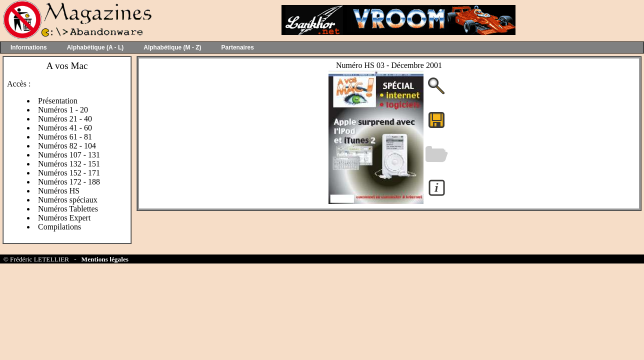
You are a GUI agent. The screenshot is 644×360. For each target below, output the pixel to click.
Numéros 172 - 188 (69, 182)
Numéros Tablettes (68, 209)
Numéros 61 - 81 (65, 137)
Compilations (59, 227)
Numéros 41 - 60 (65, 128)
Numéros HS (59, 191)
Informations (29, 47)
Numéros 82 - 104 (67, 146)
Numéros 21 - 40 (65, 119)
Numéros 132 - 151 (69, 164)
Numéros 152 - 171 (69, 173)
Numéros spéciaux (68, 200)
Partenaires (238, 47)
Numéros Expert (64, 218)
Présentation (58, 101)
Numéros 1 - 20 (63, 110)
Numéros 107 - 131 (69, 155)
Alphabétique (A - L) (95, 47)
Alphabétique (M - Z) (172, 47)
